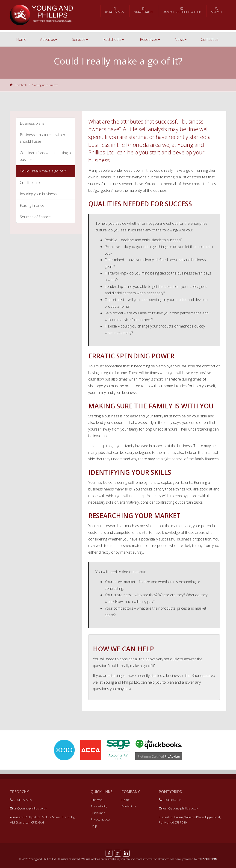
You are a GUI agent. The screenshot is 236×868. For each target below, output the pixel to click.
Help (94, 826)
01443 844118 (143, 11)
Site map (97, 800)
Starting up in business (45, 85)
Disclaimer (98, 813)
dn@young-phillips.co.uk (182, 11)
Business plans (32, 123)
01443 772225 (115, 11)
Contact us (210, 39)
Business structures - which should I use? (42, 138)
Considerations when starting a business (45, 156)
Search (216, 11)
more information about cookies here (158, 859)
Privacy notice (100, 819)
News (180, 39)
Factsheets (114, 39)
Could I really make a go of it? (43, 171)
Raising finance (32, 205)
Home (21, 39)
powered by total (200, 859)
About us (49, 39)
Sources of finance (35, 217)
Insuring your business (38, 194)
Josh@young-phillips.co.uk (178, 808)
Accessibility (99, 806)
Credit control (31, 183)
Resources (150, 39)
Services (80, 39)
